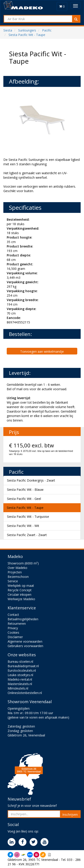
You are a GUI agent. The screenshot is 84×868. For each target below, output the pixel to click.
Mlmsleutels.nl (18, 688)
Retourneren (17, 624)
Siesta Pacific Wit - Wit (23, 526)
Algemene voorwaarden (25, 641)
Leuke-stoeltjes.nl (20, 675)
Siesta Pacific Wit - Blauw (25, 490)
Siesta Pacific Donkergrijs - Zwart (31, 480)
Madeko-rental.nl (20, 679)
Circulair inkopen (19, 594)
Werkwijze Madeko (21, 599)
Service (13, 581)
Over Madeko (17, 568)
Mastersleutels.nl (20, 684)
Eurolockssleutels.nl (22, 670)
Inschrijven (70, 815)
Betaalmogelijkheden (23, 619)
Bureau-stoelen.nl (20, 661)
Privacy (13, 628)
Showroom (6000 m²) (23, 563)
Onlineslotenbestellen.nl (25, 693)
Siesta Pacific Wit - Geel (24, 499)
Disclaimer (15, 637)
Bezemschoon (18, 577)
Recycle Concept (20, 590)
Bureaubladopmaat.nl (23, 666)
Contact (13, 615)
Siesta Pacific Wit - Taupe (25, 508)
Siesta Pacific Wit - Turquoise (28, 517)
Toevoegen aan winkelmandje (42, 351)
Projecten (15, 572)
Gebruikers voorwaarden (25, 646)
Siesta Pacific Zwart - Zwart (27, 535)
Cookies (13, 632)
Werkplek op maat (21, 586)
